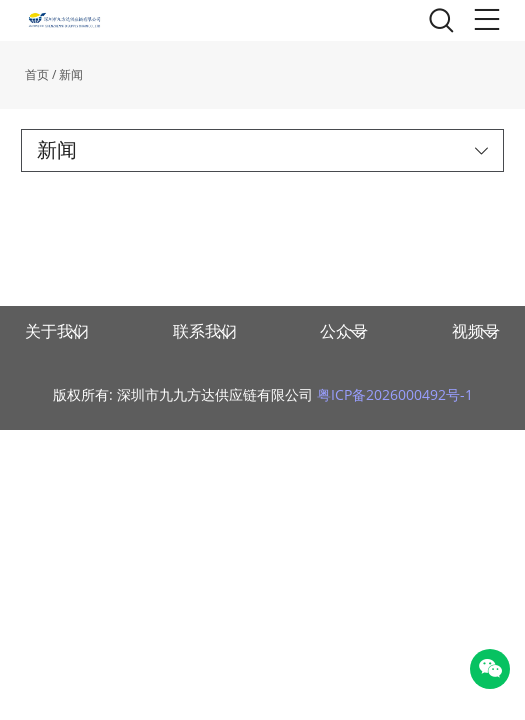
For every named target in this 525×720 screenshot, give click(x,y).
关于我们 (57, 331)
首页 (37, 74)
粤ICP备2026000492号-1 (395, 394)
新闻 (71, 74)
